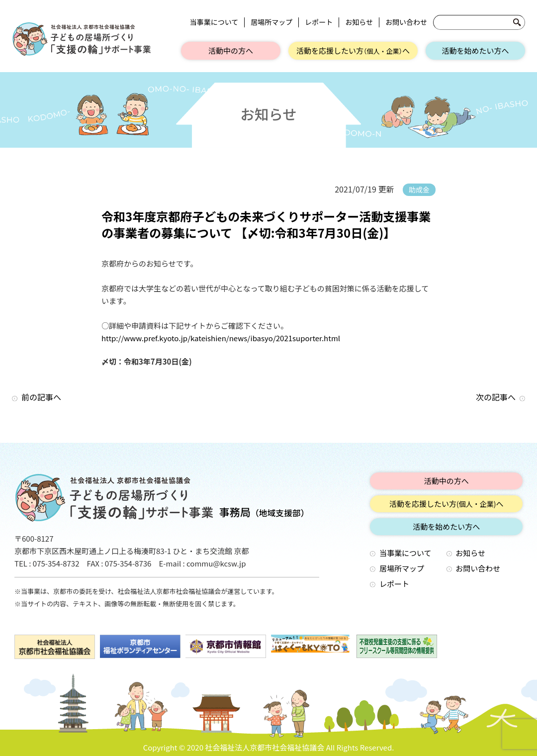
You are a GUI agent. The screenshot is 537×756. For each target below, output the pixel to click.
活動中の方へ (231, 50)
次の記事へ (496, 397)
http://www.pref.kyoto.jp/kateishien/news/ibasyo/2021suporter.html (221, 338)
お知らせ (359, 22)
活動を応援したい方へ (353, 50)
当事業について (214, 22)
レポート (319, 22)
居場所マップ (271, 22)
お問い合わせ (406, 22)
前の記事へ (41, 397)
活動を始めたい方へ (475, 50)
